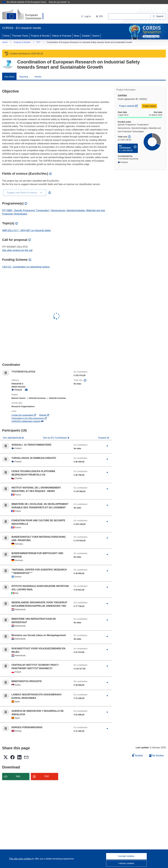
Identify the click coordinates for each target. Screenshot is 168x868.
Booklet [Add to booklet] (138, 755)
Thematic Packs (20, 36)
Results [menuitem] (38, 77)
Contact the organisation (24, 415)
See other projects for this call (17, 250)
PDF (47, 776)
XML (18, 776)
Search (96, 36)
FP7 (38, 42)
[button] (99, 16)
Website (44, 415)
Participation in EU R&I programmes (29, 418)
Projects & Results (40, 36)
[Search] (158, 16)
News (77, 36)
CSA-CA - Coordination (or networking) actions (26, 267)
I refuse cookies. (126, 863)
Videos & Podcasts (62, 36)
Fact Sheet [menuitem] (9, 77)
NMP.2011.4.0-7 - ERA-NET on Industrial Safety (27, 230)
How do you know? (59, 2)
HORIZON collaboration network (27, 421)
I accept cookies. (126, 856)
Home (7, 36)
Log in (86, 16)
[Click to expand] (107, 446)
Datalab (86, 36)
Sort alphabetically (13, 438)
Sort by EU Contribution (55, 438)
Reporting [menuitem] (24, 77)
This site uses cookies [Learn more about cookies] (20, 859)
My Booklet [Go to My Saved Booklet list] (156, 756)
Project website (129, 106)
